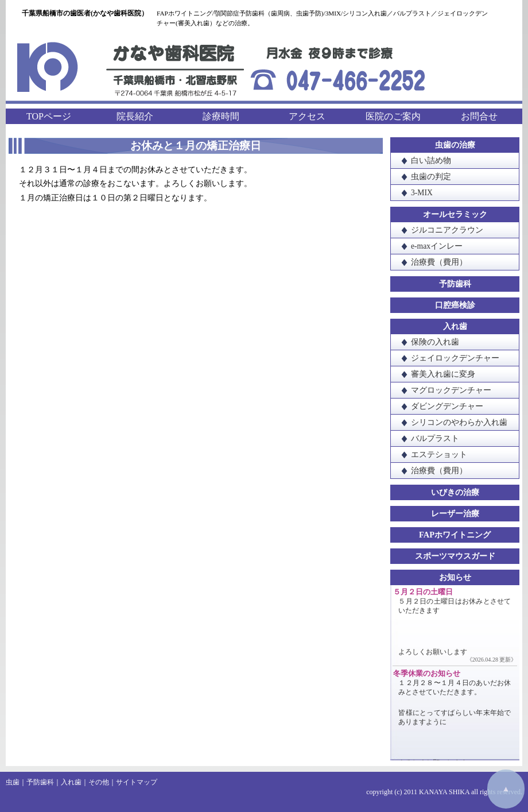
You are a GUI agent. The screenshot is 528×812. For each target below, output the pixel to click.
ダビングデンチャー (447, 406)
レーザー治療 (455, 513)
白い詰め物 (431, 161)
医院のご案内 (393, 116)
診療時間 (221, 116)
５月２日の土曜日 (423, 592)
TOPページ (49, 116)
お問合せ (479, 116)
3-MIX (422, 193)
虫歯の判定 (431, 177)
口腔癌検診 (455, 305)
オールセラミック (455, 214)
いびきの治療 (455, 492)
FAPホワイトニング (455, 535)
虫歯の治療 (455, 145)
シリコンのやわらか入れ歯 (459, 422)
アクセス (307, 116)
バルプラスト (435, 438)
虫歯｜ (16, 782)
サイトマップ (137, 782)
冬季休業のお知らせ (427, 674)
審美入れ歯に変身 (443, 374)
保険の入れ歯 (435, 342)
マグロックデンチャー (451, 390)
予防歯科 (455, 284)
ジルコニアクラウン (447, 230)
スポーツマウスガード (455, 556)
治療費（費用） (439, 262)
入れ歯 (455, 326)
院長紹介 (135, 116)
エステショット (439, 455)
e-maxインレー (437, 246)
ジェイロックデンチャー (455, 358)
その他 (99, 782)
